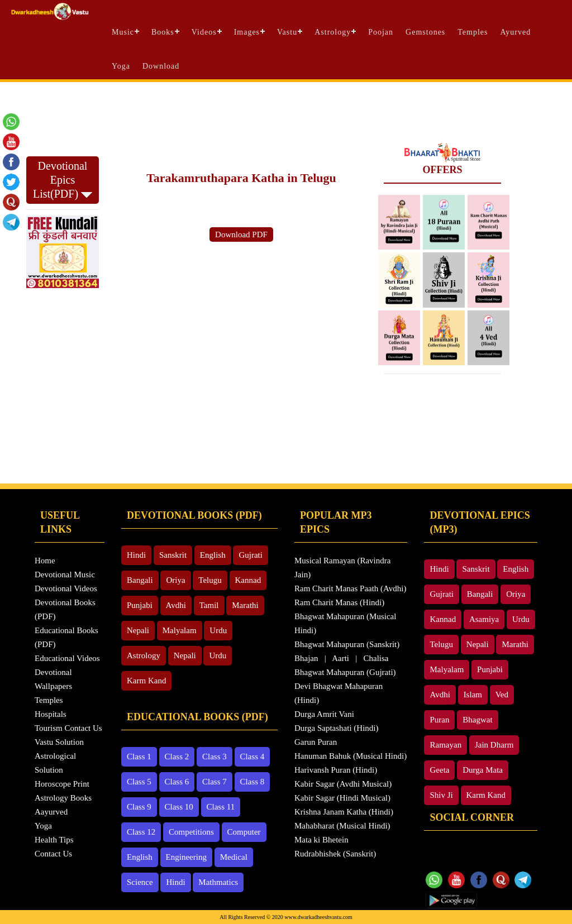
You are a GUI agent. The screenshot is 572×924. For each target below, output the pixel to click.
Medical (234, 857)
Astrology (333, 32)
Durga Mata (483, 770)
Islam (473, 695)
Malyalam (180, 630)
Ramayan (445, 745)
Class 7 (214, 782)
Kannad (248, 580)
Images (247, 32)
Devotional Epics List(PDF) (63, 180)
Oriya (175, 580)
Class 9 (139, 807)
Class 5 (139, 782)
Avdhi (176, 605)
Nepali (138, 630)
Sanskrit (173, 555)
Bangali (140, 580)
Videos (204, 32)
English (213, 555)
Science (140, 882)
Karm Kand (146, 681)
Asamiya (484, 619)
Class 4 (252, 757)
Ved (502, 695)
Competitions (191, 832)
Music (123, 32)
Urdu (218, 630)
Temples (473, 32)
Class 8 (252, 782)
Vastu (287, 32)
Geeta (439, 770)
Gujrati (251, 555)
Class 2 (177, 757)
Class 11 (221, 807)
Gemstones (425, 32)
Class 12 (141, 832)
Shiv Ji (441, 795)
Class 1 (139, 757)
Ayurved (516, 32)
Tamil (209, 605)
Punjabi (140, 605)
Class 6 (177, 782)
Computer (244, 832)
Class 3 (214, 757)
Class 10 (179, 807)
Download (161, 66)
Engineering (186, 857)
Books (163, 32)
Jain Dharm (494, 745)
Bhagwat (477, 720)
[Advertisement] (286, 112)
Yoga (121, 66)
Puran (439, 720)
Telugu (210, 580)
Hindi (136, 555)
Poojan (381, 32)
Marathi (245, 605)
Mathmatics (218, 882)
